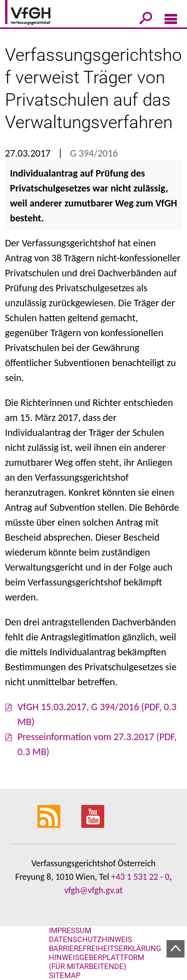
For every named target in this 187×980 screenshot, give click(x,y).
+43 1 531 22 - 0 (140, 877)
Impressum (70, 931)
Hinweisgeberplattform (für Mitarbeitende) (96, 962)
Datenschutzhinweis (91, 940)
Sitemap (65, 976)
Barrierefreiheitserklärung (105, 949)
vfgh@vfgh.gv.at (93, 890)
